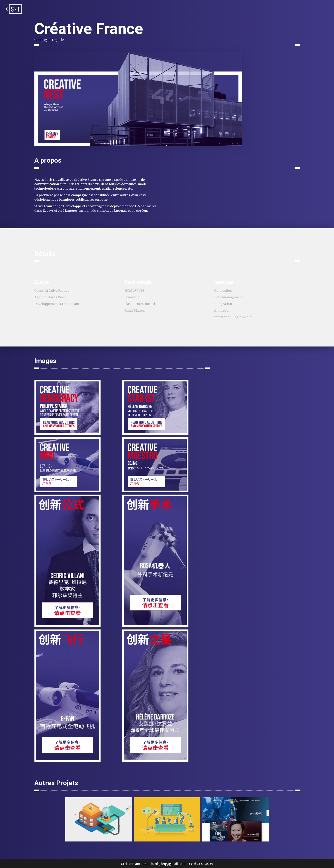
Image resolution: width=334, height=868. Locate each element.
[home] (13, 9)
